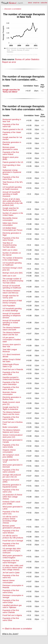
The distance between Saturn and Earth (11, 329)
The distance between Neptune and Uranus (11, 431)
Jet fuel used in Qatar (11, 573)
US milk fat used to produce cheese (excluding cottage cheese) (10, 520)
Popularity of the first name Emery (11, 591)
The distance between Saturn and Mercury (11, 292)
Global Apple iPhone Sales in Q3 (11, 365)
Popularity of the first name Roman (11, 239)
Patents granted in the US (13, 129)
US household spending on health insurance (12, 188)
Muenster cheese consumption (9, 393)
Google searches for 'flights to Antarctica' (11, 408)
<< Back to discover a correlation (17, 629)
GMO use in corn (9, 276)
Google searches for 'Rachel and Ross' (11, 209)
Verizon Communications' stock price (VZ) (13, 436)
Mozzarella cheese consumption (10, 219)
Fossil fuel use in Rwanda (13, 369)
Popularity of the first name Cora (11, 513)
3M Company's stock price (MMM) (11, 456)
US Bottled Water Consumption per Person (12, 229)
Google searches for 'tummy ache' (11, 297)
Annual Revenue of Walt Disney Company (12, 302)
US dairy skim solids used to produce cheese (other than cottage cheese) (13, 568)
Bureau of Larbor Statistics (27, 59)
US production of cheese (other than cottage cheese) (12, 497)
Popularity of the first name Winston (11, 532)
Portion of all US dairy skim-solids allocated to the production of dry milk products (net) (13, 202)
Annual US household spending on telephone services (12, 316)
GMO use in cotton (10, 250)
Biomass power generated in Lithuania (11, 527)
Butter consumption (10, 427)
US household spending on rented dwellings (12, 310)
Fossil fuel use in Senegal (13, 541)
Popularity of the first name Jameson (11, 545)
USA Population (9, 306)
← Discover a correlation (12, 9)
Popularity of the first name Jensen (11, 388)
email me (36, 3)
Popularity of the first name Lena (11, 491)
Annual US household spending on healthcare (12, 287)
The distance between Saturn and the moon (11, 413)
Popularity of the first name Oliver (11, 619)
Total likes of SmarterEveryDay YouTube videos (10, 245)
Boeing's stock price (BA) (13, 273)
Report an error (9, 62)
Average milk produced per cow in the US (12, 476)
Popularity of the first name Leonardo (11, 471)
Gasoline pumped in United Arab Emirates (11, 378)
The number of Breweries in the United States (13, 259)
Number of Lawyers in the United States (13, 214)
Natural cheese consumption (9, 581)
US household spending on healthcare (12, 264)
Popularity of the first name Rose (11, 178)
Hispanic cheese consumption (9, 451)
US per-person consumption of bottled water (12, 340)
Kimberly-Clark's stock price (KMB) (11, 503)
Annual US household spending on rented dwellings (11, 323)
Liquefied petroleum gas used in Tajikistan (12, 606)
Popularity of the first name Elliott (11, 373)
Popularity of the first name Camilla (11, 418)
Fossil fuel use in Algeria (12, 615)
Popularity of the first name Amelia (11, 446)
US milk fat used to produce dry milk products (13, 537)
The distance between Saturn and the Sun (11, 334)
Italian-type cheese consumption (10, 224)
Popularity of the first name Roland (11, 153)
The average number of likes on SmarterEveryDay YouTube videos (13, 281)
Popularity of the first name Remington (11, 562)
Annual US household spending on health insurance (11, 194)
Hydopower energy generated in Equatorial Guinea (12, 172)
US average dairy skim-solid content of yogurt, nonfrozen (12, 551)
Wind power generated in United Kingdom (13, 557)
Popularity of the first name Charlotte (11, 611)
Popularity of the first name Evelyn (11, 601)
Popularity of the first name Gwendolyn (11, 383)
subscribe (44, 3)
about (30, 3)
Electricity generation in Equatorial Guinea (12, 486)
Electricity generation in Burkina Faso (12, 398)
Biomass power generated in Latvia (10, 148)
